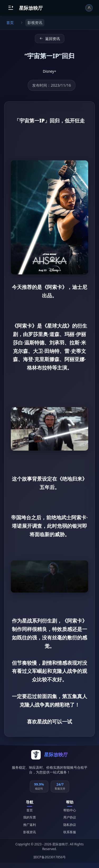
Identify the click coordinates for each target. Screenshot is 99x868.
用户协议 (70, 817)
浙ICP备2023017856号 (50, 857)
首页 (10, 23)
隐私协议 (70, 825)
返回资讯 (50, 39)
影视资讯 (30, 832)
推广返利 (30, 825)
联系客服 (70, 832)
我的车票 (30, 817)
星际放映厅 (31, 8)
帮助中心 (70, 810)
